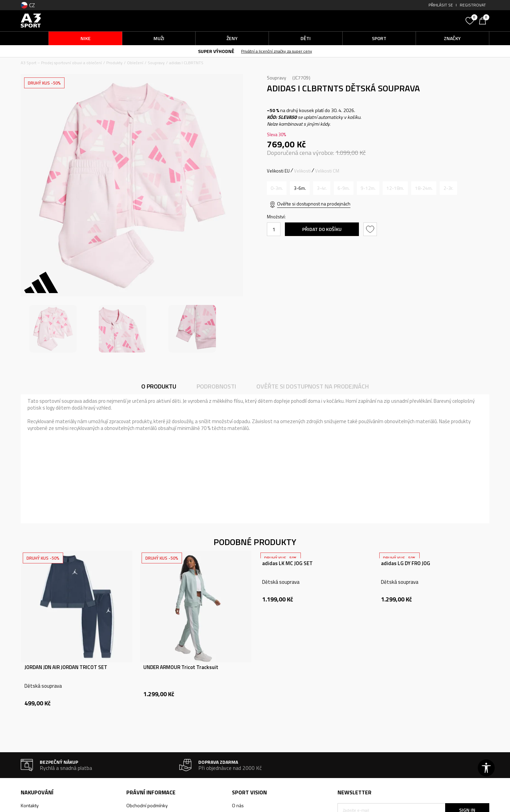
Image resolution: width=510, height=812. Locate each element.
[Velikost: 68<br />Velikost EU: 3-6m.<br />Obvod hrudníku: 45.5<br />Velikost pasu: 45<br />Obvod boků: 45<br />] (300, 188)
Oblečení (135, 63)
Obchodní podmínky (147, 805)
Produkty (114, 63)
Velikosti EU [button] (278, 171)
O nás (238, 805)
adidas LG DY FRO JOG (406, 563)
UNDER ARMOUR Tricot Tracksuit (181, 667)
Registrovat (473, 5)
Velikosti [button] (302, 171)
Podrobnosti (216, 386)
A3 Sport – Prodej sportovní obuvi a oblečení (61, 63)
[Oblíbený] (471, 20)
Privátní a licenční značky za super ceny (277, 51)
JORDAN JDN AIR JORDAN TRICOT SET (66, 667)
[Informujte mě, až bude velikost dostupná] (277, 188)
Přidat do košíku (322, 229)
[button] (411, 21)
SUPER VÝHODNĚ (216, 51)
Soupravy (156, 63)
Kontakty (30, 805)
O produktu (159, 386)
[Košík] (484, 20)
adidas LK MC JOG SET (287, 563)
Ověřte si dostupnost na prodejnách (314, 204)
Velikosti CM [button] (327, 171)
